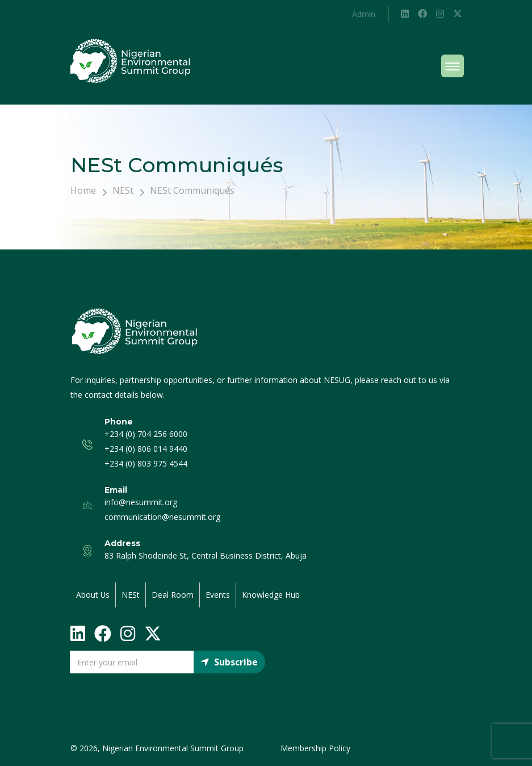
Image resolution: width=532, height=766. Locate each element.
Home (83, 190)
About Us (93, 595)
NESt (123, 190)
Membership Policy (315, 748)
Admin (364, 14)
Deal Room (173, 595)
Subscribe (229, 662)
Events (218, 595)
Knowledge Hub (271, 595)
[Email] (132, 662)
